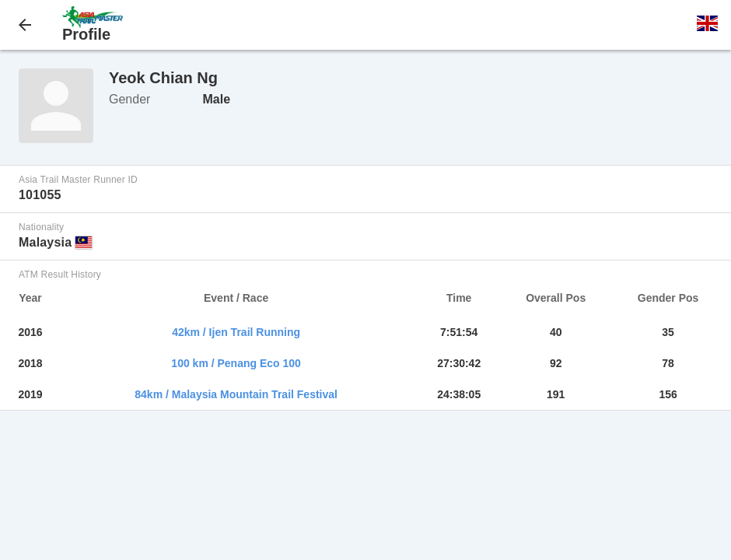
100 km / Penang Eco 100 (236, 363)
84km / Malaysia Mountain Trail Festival (236, 394)
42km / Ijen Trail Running (236, 332)
